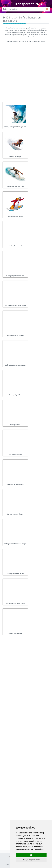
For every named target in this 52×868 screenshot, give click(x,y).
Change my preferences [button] (31, 860)
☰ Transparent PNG (26, 4)
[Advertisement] (26, 73)
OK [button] (31, 855)
